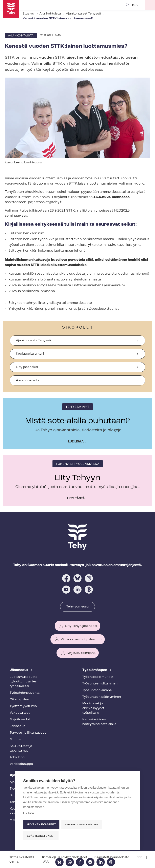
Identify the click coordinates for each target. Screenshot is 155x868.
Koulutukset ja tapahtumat (21, 748)
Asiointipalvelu (27, 380)
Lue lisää (76, 442)
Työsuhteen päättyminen (102, 697)
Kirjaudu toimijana (81, 653)
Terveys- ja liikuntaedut (28, 733)
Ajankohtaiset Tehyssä (83, 14)
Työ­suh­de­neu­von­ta (25, 693)
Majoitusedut (20, 720)
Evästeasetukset (41, 836)
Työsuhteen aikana (97, 690)
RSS (140, 857)
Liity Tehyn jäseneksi (81, 626)
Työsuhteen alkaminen (100, 684)
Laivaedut (17, 726)
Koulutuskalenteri (30, 354)
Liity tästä (76, 498)
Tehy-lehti (17, 757)
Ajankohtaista (50, 14)
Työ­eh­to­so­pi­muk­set (98, 677)
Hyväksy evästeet (41, 824)
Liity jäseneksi (27, 367)
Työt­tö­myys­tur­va (23, 706)
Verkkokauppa (21, 764)
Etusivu (28, 14)
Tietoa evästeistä (22, 857)
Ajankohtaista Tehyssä (33, 341)
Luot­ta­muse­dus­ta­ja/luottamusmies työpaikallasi (24, 682)
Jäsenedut (19, 670)
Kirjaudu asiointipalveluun (81, 640)
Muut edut (18, 739)
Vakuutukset (20, 713)
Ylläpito (15, 863)
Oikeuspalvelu (21, 700)
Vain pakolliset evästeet (82, 824)
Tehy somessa (77, 607)
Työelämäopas (95, 670)
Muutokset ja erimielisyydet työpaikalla (93, 708)
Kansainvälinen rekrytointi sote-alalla (99, 722)
